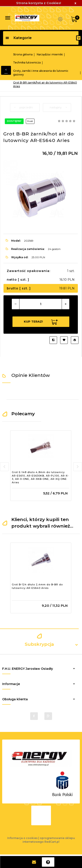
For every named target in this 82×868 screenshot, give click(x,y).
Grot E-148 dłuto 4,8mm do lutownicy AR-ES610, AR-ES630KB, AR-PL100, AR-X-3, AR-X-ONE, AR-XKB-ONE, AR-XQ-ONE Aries (40, 477)
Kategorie (18, 38)
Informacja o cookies (22, 838)
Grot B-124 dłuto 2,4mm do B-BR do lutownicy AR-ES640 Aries (37, 586)
